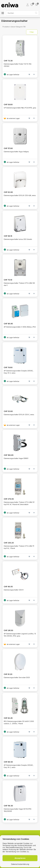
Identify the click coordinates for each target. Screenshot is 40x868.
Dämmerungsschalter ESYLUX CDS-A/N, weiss (20, 195)
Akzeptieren (20, 858)
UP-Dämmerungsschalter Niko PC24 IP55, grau (20, 108)
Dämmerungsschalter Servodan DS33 (17, 677)
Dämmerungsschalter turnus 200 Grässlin (18, 239)
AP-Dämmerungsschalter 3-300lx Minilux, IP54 (20, 327)
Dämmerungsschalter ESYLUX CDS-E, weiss (19, 415)
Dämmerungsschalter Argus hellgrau (16, 152)
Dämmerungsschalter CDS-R (14, 590)
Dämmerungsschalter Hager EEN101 (16, 458)
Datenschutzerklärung (20, 864)
